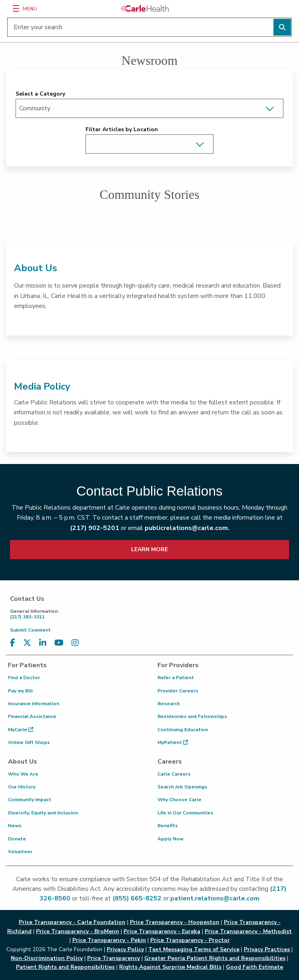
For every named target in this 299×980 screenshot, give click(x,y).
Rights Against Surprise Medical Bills (170, 967)
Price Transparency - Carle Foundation (72, 922)
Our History (22, 787)
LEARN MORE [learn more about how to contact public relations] (149, 549)
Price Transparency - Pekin (109, 940)
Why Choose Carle (179, 800)
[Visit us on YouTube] (59, 643)
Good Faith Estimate (254, 967)
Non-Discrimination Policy (47, 958)
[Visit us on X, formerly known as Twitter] (27, 643)
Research (169, 704)
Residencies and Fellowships (192, 716)
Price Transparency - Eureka (162, 931)
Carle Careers (174, 774)
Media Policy (42, 386)
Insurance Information (34, 704)
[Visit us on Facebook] (13, 643)
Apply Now (170, 839)
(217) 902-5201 (95, 528)
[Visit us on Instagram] (75, 643)
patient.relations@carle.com (215, 898)
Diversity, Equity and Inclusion (43, 813)
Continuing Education (183, 730)
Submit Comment (30, 630)
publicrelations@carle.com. (187, 528)
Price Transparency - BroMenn (78, 931)
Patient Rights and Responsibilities (65, 967)
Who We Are (23, 774)
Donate (17, 839)
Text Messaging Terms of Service (194, 949)
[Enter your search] (149, 27)
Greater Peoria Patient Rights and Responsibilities (215, 958)
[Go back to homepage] (145, 8)
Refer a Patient (176, 678)
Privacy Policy (125, 949)
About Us (36, 268)
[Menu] (16, 8)
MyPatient (173, 742)
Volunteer (20, 852)
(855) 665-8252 (137, 898)
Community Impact (30, 800)
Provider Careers (178, 691)
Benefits (168, 826)
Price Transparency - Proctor (190, 940)
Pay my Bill (20, 691)
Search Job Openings (182, 787)
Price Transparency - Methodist (248, 931)
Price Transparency (114, 958)
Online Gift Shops (29, 742)
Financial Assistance (32, 716)
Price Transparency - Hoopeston (175, 922)
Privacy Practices (267, 949)
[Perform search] (282, 27)
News (15, 826)
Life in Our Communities (185, 813)
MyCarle (21, 730)
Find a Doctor (24, 678)
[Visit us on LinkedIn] (43, 643)
